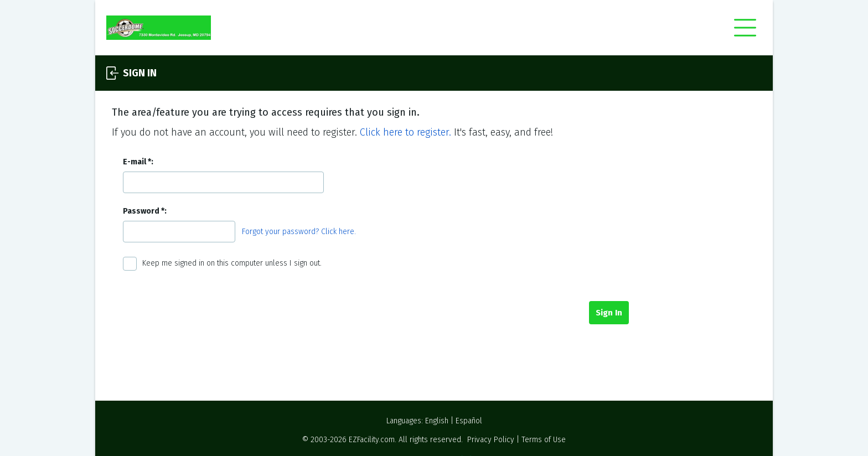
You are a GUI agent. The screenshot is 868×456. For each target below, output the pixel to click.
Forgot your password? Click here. (299, 232)
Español (469, 421)
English (437, 421)
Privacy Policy (491, 440)
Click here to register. (405, 132)
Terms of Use (544, 440)
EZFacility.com (372, 440)
